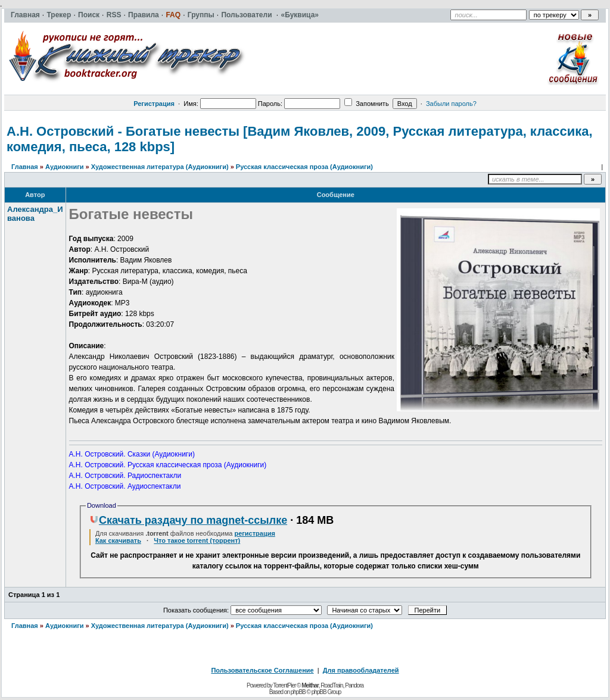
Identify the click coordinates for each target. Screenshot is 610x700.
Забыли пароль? (451, 104)
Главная (25, 167)
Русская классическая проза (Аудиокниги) (304, 167)
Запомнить (366, 104)
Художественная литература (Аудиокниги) (160, 167)
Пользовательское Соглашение (262, 670)
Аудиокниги (65, 167)
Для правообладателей (361, 670)
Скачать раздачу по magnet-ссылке (188, 520)
